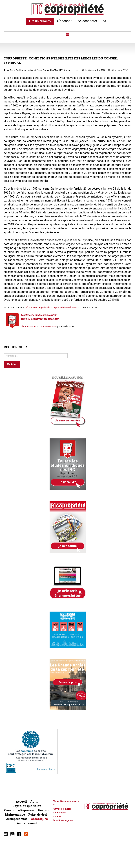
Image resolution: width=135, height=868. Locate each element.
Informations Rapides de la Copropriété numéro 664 (51, 307)
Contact (58, 816)
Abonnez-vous (28, 326)
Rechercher (4, 352)
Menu (67, 34)
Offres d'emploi (62, 809)
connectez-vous (48, 326)
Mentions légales (63, 820)
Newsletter (60, 813)
